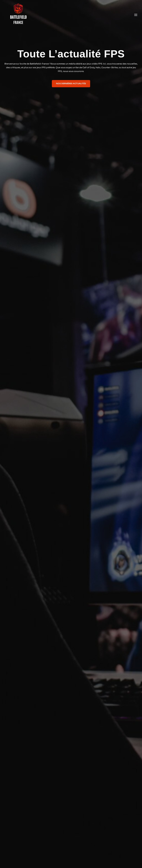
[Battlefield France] (18, 15)
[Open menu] (136, 15)
